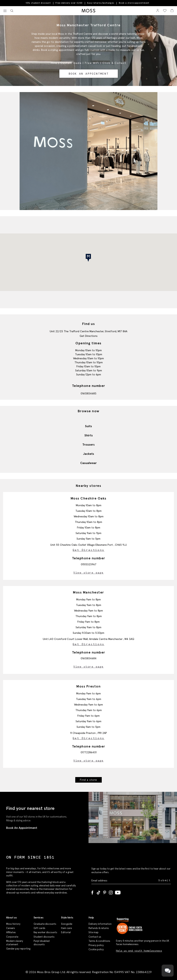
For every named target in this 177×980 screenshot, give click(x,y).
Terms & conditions (99, 941)
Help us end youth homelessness (139, 951)
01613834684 (89, 658)
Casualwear (88, 463)
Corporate (12, 937)
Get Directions (89, 336)
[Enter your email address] (124, 881)
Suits (88, 426)
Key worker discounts (45, 932)
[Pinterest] (105, 892)
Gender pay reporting (18, 949)
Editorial (66, 932)
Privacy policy (96, 945)
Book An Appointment (22, 828)
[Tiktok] (98, 892)
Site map (93, 932)
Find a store (88, 780)
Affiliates (11, 932)
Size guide (67, 924)
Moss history (13, 924)
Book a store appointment (134, 3)
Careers (11, 928)
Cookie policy (96, 949)
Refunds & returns (99, 928)
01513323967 (89, 564)
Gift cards (39, 928)
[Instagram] (111, 892)
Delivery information (100, 924)
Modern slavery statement (15, 943)
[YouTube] (118, 892)
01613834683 (88, 393)
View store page (88, 573)
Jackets (89, 454)
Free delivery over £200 (69, 3)
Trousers (88, 444)
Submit (165, 880)
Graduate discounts (45, 924)
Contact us (95, 937)
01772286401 (89, 752)
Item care (66, 928)
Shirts (89, 435)
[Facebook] (92, 892)
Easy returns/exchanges (101, 3)
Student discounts (44, 937)
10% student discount (38, 3)
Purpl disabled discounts (42, 943)
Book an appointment (89, 74)
